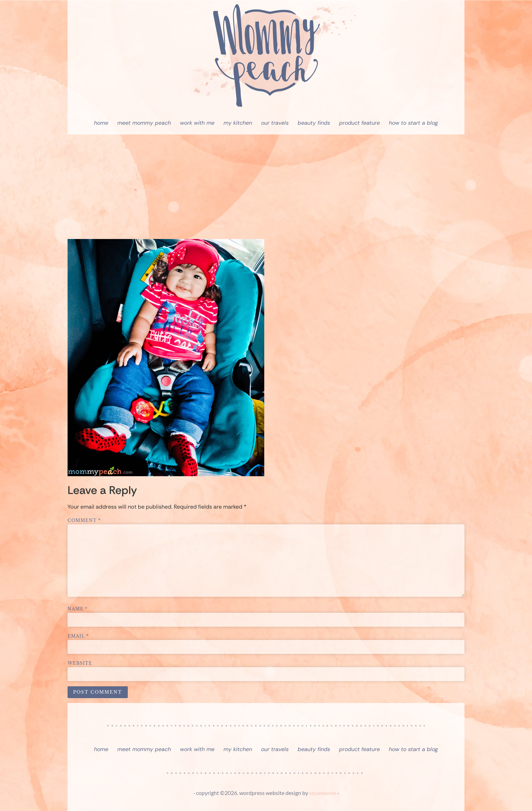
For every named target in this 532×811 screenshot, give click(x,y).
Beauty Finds (314, 123)
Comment (84, 520)
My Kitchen (238, 123)
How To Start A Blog (413, 123)
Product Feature (359, 123)
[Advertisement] (266, 187)
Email (78, 636)
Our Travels (275, 123)
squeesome (323, 793)
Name (77, 609)
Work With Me (197, 123)
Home (101, 123)
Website (80, 663)
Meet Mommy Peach (144, 123)
